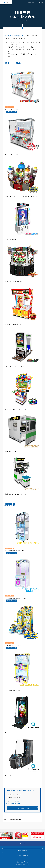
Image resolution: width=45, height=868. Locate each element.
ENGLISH (31, 2)
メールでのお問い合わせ (22, 808)
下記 (23, 54)
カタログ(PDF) (11, 112)
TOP (5, 819)
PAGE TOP (22, 844)
